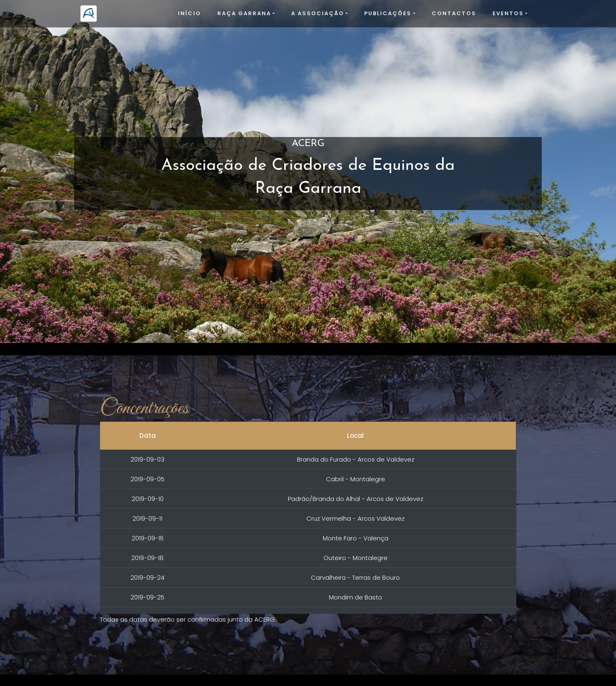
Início (189, 13)
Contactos (454, 13)
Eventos (508, 13)
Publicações (388, 13)
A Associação (318, 13)
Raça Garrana (244, 13)
